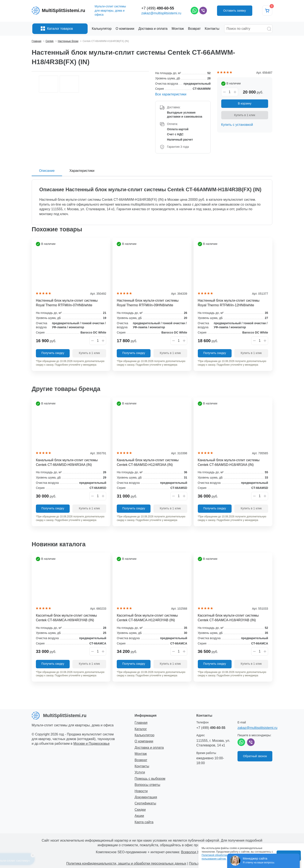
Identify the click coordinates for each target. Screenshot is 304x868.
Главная (141, 723)
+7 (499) (158, 8)
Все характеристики (171, 94)
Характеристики (82, 171)
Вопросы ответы (147, 785)
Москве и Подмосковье (92, 744)
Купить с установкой (237, 125)
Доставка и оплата (149, 748)
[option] (90, 71)
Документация (146, 797)
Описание (47, 171)
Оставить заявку (235, 11)
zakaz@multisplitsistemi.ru (161, 13)
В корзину (245, 103)
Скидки (140, 810)
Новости (141, 791)
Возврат (141, 760)
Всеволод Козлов (195, 852)
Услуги (140, 772)
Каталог (141, 729)
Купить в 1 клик (245, 115)
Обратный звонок (255, 756)
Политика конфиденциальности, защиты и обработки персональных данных (126, 863)
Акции (139, 816)
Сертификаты (145, 803)
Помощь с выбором (150, 779)
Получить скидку (53, 353)
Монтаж (141, 754)
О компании (144, 741)
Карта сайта (144, 822)
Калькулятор (145, 735)
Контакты (142, 766)
